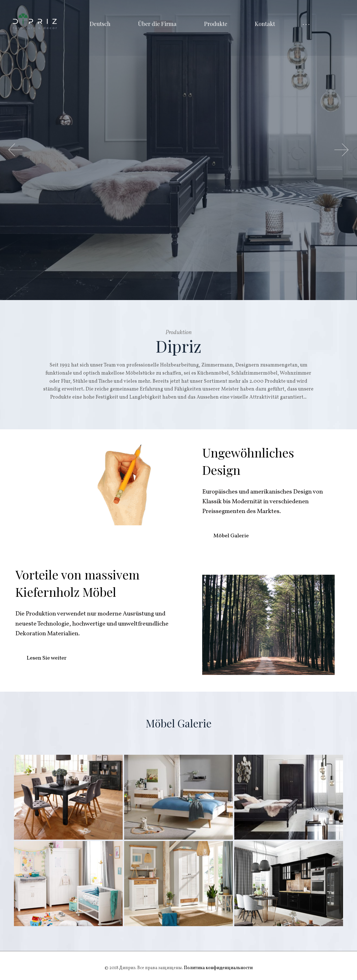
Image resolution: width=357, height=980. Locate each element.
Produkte (216, 24)
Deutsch (100, 24)
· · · (306, 24)
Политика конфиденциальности (218, 968)
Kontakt (265, 24)
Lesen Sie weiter (47, 658)
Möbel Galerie (231, 536)
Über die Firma (157, 24)
